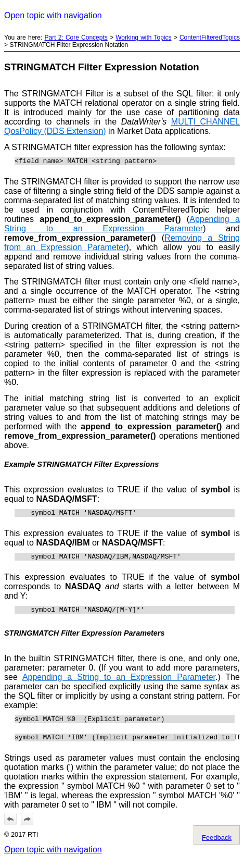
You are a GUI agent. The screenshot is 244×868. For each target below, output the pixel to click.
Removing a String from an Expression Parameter (122, 244)
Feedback (217, 847)
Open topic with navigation (53, 15)
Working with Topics (143, 38)
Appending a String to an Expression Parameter (122, 225)
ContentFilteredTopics (210, 38)
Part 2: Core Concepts (76, 38)
